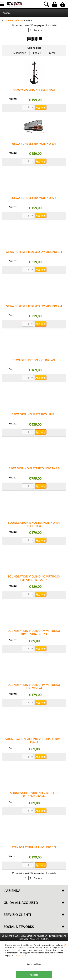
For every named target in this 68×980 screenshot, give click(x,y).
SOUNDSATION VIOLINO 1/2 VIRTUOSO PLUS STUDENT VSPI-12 (34, 578)
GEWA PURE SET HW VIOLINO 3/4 (34, 144)
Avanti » (38, 30)
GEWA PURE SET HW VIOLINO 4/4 (34, 198)
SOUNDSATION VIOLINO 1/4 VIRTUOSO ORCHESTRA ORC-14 (34, 632)
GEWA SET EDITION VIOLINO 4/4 (34, 360)
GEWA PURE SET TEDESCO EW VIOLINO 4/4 (34, 306)
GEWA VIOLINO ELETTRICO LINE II (34, 414)
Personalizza (34, 964)
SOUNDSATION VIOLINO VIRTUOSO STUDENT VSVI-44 (34, 795)
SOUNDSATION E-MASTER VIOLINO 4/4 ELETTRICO (34, 524)
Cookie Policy (20, 955)
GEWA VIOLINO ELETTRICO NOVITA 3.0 (34, 468)
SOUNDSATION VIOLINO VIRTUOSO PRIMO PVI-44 (34, 741)
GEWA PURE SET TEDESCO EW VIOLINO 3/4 (34, 252)
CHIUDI (65, 945)
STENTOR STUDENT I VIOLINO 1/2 (34, 847)
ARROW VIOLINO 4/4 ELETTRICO (34, 90)
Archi (6, 13)
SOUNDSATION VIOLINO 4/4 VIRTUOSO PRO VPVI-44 (34, 686)
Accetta (34, 975)
